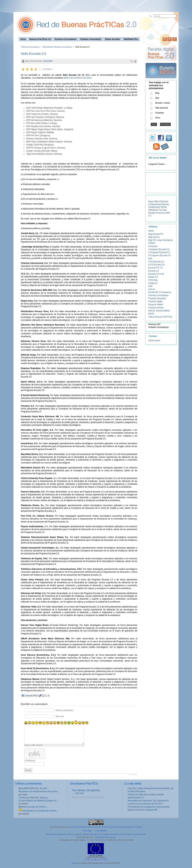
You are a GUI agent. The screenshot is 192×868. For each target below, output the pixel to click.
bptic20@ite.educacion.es (105, 837)
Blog (157, 93)
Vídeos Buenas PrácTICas (160, 317)
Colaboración (154, 207)
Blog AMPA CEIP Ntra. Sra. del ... (34, 788)
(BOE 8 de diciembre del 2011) (77, 78)
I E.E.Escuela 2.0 (156, 262)
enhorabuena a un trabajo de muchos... (38, 811)
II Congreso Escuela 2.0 (159, 252)
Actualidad (48, 61)
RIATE (151, 314)
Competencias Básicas (159, 204)
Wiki (157, 98)
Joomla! (75, 863)
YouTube (163, 210)
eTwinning (153, 280)
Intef (150, 286)
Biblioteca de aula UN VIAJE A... (33, 807)
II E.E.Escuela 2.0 (156, 265)
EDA (150, 259)
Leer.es (152, 289)
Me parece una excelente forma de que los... (39, 791)
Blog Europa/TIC (156, 234)
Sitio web (60, 716)
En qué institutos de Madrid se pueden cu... (38, 801)
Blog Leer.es (154, 237)
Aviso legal (87, 831)
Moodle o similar (163, 103)
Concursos (160, 213)
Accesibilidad (101, 831)
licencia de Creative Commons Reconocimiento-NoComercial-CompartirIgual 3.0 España (106, 827)
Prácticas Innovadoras (30, 47)
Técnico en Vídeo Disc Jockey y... (34, 798)
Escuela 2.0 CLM (156, 274)
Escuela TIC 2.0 (155, 268)
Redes (164, 207)
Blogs (151, 201)
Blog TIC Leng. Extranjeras (161, 240)
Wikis (156, 201)
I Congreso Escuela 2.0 (159, 249)
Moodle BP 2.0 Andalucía (160, 292)
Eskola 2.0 (153, 277)
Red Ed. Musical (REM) (159, 311)
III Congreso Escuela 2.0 (159, 255)
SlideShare (153, 210)
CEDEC (152, 243)
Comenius (153, 246)
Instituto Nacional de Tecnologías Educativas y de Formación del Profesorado (114, 834)
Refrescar (31, 761)
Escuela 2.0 (154, 271)
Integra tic (153, 283)
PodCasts (164, 201)
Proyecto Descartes (157, 298)
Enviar (28, 770)
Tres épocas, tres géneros (86, 790)
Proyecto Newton (156, 308)
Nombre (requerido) (64, 710)
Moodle (152, 213)
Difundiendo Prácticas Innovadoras (57, 47)
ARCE (151, 231)
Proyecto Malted (156, 305)
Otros (158, 118)
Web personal (162, 108)
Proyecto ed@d (155, 301)
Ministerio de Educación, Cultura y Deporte (64, 834)
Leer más (79, 793)
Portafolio (160, 113)
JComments (133, 775)
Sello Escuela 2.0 (34, 54)
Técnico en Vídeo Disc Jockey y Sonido (146, 795)
